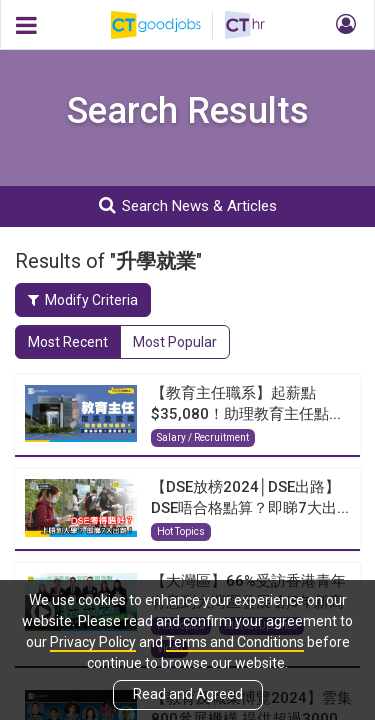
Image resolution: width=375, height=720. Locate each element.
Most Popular (175, 342)
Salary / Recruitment (203, 437)
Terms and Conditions (235, 642)
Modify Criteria (83, 300)
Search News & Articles (188, 205)
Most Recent (68, 342)
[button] (343, 25)
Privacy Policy (93, 642)
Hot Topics (181, 531)
